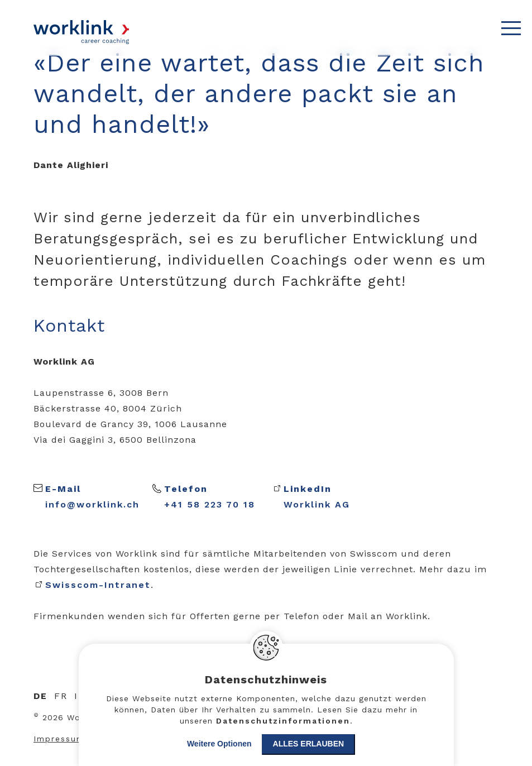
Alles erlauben (309, 744)
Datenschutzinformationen (283, 721)
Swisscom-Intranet (98, 585)
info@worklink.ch (92, 495)
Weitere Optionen (219, 744)
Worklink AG (317, 497)
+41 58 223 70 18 (210, 495)
